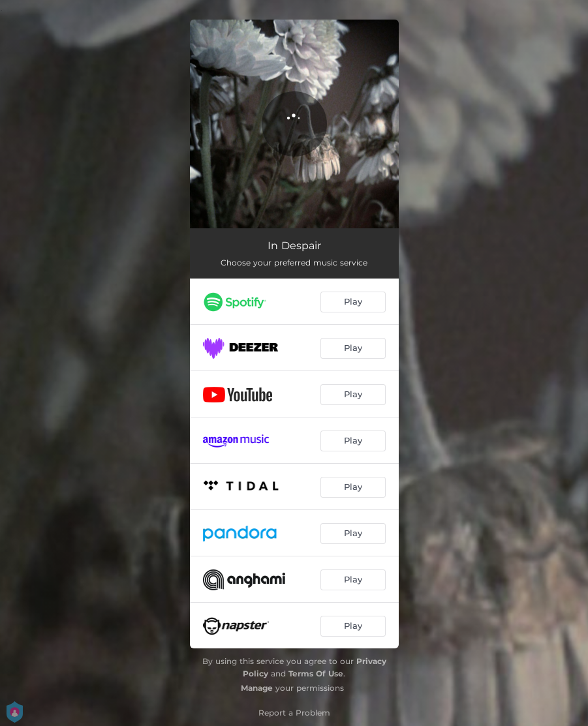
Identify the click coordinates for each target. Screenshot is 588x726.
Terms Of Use (316, 673)
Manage (257, 688)
